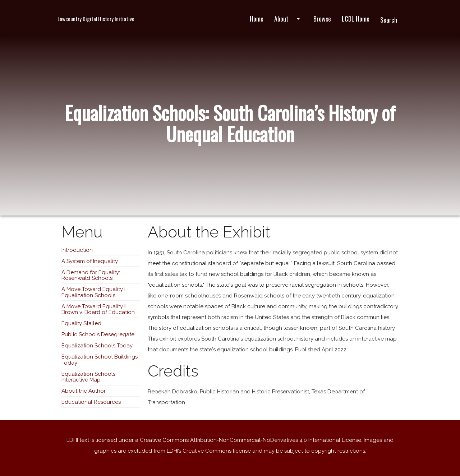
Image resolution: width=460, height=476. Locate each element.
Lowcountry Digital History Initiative (96, 19)
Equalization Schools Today (97, 346)
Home (257, 19)
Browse (322, 19)
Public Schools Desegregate (98, 334)
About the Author (84, 391)
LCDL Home (356, 19)
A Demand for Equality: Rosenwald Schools (91, 275)
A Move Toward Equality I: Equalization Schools (94, 292)
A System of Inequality (90, 261)
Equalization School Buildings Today (100, 360)
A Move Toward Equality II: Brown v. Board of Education (98, 309)
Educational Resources (91, 402)
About (288, 19)
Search (389, 20)
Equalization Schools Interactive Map (88, 377)
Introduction (77, 250)
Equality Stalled (81, 323)
